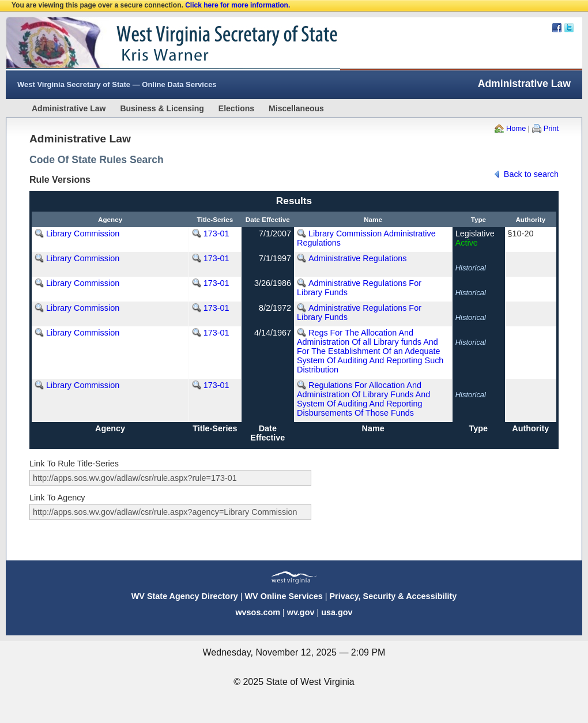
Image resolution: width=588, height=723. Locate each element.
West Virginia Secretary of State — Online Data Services (117, 84)
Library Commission (83, 234)
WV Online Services (284, 596)
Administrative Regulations (357, 258)
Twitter (569, 28)
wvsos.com (258, 612)
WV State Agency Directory (185, 596)
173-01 (216, 234)
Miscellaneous (296, 108)
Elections (236, 108)
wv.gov (301, 612)
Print (551, 128)
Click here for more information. (238, 5)
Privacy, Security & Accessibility (393, 596)
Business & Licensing (162, 108)
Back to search (531, 174)
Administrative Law (69, 108)
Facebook (557, 28)
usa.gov (337, 612)
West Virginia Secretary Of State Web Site (154, 44)
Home (516, 128)
